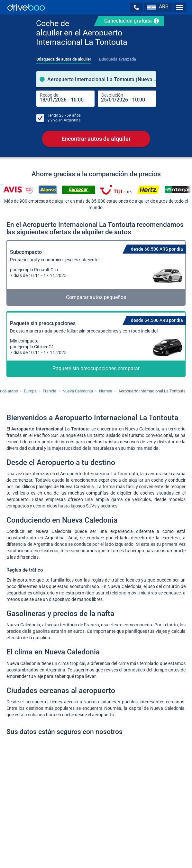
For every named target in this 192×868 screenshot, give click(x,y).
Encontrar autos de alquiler (96, 139)
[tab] (64, 57)
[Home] (26, 7)
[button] (136, 7)
